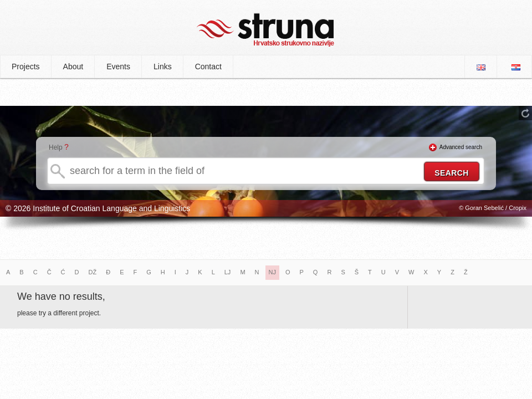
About (73, 66)
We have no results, (61, 296)
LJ (228, 272)
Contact (208, 66)
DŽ (93, 272)
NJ (272, 272)
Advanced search (461, 147)
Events (118, 66)
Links (163, 66)
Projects (26, 66)
